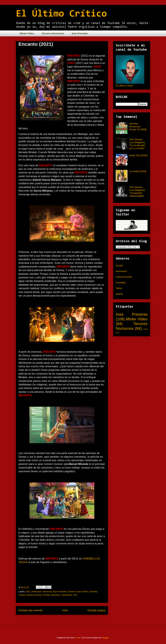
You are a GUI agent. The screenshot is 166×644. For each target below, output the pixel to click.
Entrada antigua (96, 610)
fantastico (56, 595)
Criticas (22, 595)
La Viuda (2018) (138, 171)
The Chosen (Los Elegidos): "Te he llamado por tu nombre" (137, 144)
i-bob (78, 638)
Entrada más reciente (30, 610)
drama (119, 294)
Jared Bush (67, 595)
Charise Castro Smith (78, 592)
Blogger (105, 638)
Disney (30, 595)
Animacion (37, 592)
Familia (47, 595)
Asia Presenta (80, 33)
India (145, 329)
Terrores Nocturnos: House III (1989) (138, 126)
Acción (119, 265)
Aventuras (47, 592)
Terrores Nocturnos (53, 33)
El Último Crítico (61, 14)
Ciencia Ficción (124, 277)
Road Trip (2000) (138, 155)
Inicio (65, 610)
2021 (28, 592)
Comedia (93, 592)
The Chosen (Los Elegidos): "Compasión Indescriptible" (137, 191)
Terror (119, 288)
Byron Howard (60, 592)
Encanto (38, 595)
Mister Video (27, 33)
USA (75, 595)
